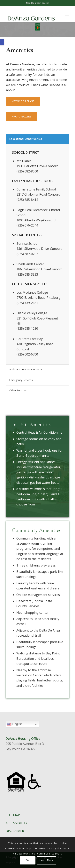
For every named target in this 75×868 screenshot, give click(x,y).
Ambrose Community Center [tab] (26, 369)
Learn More (46, 860)
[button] (2, 42)
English (23, 725)
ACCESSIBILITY (17, 823)
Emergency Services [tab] (21, 380)
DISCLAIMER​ (15, 831)
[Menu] (67, 14)
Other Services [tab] (18, 390)
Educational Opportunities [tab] (26, 139)
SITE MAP (13, 815)
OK (28, 860)
